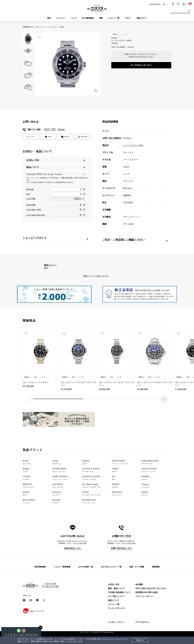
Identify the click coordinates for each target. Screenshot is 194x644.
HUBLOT (115, 470)
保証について (114, 600)
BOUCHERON (29, 501)
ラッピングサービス (116, 608)
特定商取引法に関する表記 (147, 592)
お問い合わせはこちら (122, 548)
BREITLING (28, 486)
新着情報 (156, 567)
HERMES (116, 486)
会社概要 (139, 584)
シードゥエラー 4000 (133, 145)
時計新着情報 (40, 567)
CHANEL (27, 478)
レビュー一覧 (114, 604)
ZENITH (26, 493)
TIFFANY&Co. (118, 493)
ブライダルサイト (142, 622)
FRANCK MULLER (149, 470)
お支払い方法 (114, 584)
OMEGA (86, 462)
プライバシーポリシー (115, 639)
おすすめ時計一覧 (86, 567)
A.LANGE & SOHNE (91, 470)
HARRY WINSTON (60, 478)
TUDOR (92, 493)
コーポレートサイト (116, 622)
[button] (164, 399)
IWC (114, 478)
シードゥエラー (52, 27)
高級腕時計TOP (28, 27)
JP (164, 4)
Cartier (56, 462)
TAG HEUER (58, 486)
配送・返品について (116, 588)
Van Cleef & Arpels (91, 486)
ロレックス (40, 27)
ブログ (127, 18)
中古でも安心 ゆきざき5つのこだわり (151, 588)
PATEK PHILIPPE (120, 462)
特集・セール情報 (137, 567)
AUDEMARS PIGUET (150, 462)
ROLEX (27, 462)
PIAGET (145, 493)
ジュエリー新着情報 (62, 567)
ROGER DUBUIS (59, 470)
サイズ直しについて (116, 596)
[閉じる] (41, 628)
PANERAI (145, 478)
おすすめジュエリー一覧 (111, 567)
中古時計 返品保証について (119, 592)
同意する (140, 640)
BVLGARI (56, 501)
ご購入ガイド (141, 18)
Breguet (26, 470)
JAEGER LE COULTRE (91, 478)
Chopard (145, 486)
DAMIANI (57, 493)
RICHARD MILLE (89, 501)
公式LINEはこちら (72, 548)
